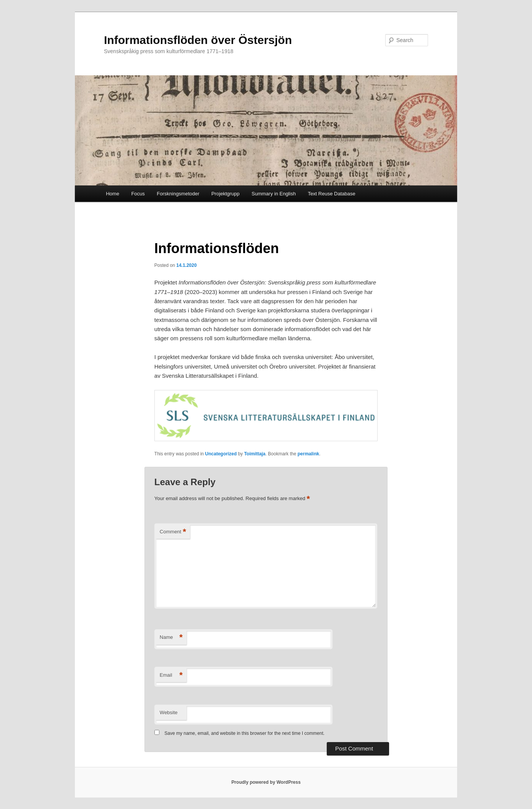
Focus (138, 194)
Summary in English (274, 194)
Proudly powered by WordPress (266, 782)
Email (171, 675)
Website (169, 712)
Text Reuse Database (331, 194)
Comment (173, 532)
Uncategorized (221, 454)
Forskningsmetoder (178, 194)
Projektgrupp (225, 194)
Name (171, 638)
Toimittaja (255, 454)
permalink (308, 454)
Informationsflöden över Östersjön (198, 40)
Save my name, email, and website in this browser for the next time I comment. (244, 733)
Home (113, 194)
